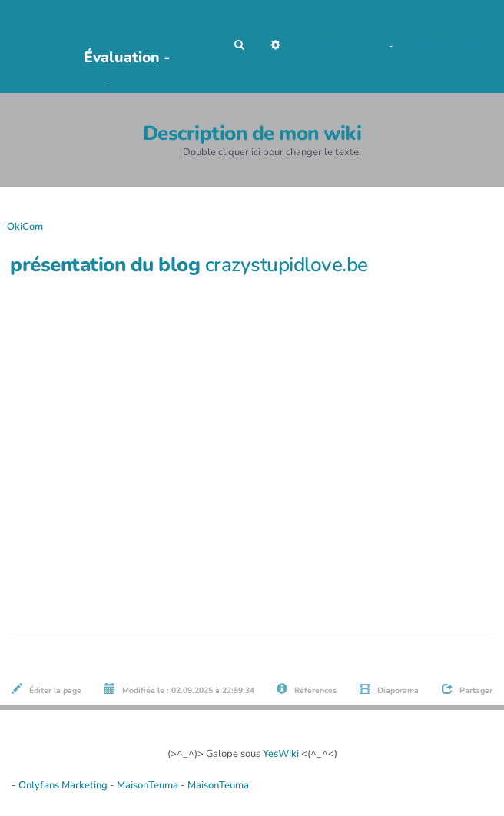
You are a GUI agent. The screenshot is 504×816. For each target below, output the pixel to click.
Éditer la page (46, 690)
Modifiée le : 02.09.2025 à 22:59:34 (179, 690)
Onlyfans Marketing (64, 785)
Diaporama (389, 690)
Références (307, 690)
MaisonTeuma (149, 785)
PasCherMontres (149, 85)
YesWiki (281, 754)
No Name (320, 46)
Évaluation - (127, 57)
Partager (467, 690)
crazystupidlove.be (287, 265)
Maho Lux (365, 46)
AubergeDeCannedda (445, 46)
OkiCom (86, 85)
